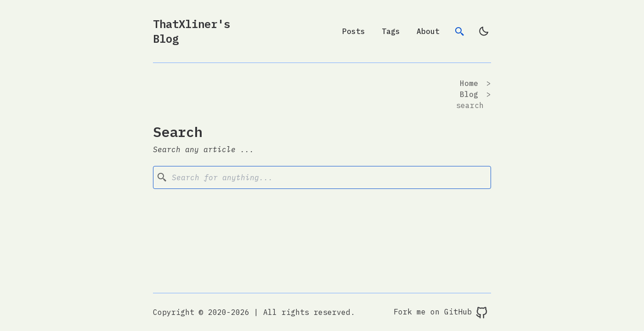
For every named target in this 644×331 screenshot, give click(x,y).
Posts (354, 31)
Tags (391, 31)
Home (469, 83)
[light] (484, 31)
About (428, 31)
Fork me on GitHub (441, 313)
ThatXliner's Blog (192, 31)
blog (469, 94)
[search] (460, 31)
